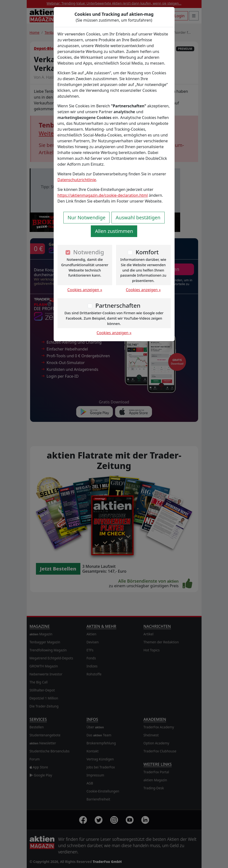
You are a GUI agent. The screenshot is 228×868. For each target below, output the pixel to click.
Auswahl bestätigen (138, 217)
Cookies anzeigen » (85, 290)
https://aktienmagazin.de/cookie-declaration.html (103, 195)
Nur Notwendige (86, 217)
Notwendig (89, 252)
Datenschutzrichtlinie (77, 180)
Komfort (147, 252)
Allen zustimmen (114, 231)
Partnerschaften (118, 305)
